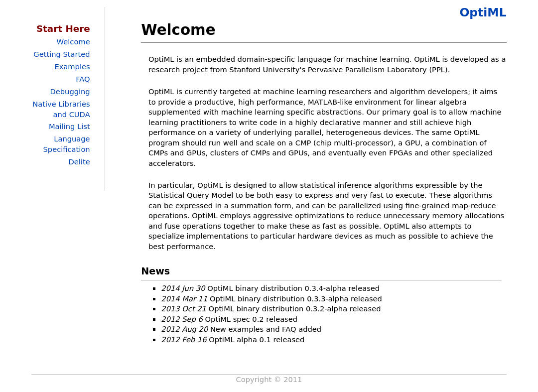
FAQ (83, 79)
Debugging (70, 91)
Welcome (73, 42)
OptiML (483, 12)
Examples (72, 66)
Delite (79, 162)
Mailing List (69, 126)
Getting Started (62, 54)
